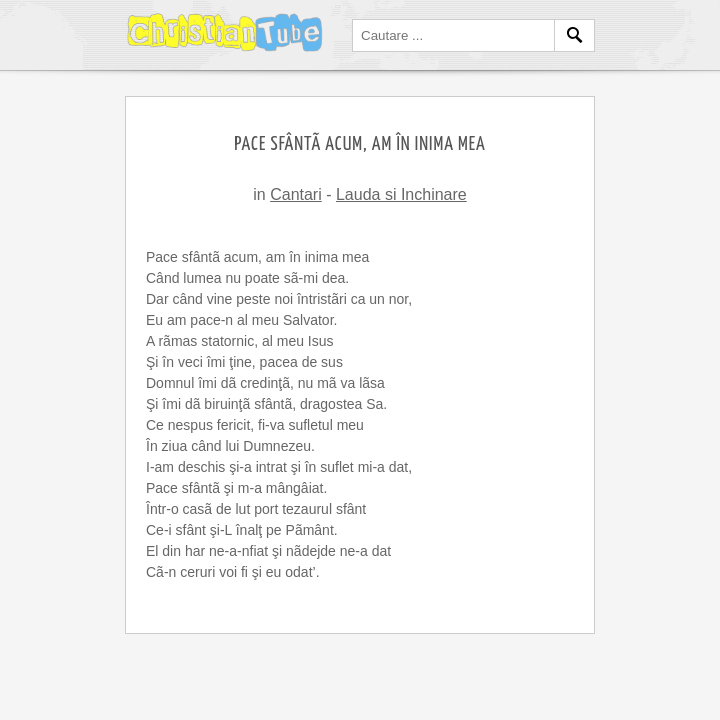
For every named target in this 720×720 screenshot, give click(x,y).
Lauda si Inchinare (401, 194)
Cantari (296, 194)
